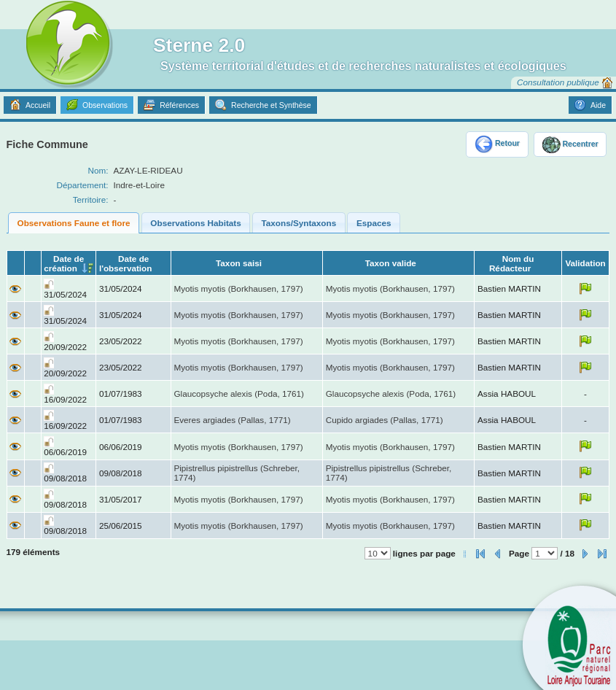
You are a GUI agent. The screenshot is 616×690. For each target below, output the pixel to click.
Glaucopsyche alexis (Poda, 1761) (239, 394)
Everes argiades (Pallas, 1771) (232, 420)
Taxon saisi (239, 263)
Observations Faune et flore (74, 223)
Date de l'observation (125, 263)
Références (179, 105)
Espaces (374, 223)
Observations (105, 105)
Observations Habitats (195, 223)
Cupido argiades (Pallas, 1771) (385, 420)
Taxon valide (391, 263)
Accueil (38, 105)
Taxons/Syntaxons (299, 223)
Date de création (64, 263)
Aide (598, 105)
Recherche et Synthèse (271, 105)
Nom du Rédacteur (511, 263)
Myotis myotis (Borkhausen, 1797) (238, 288)
